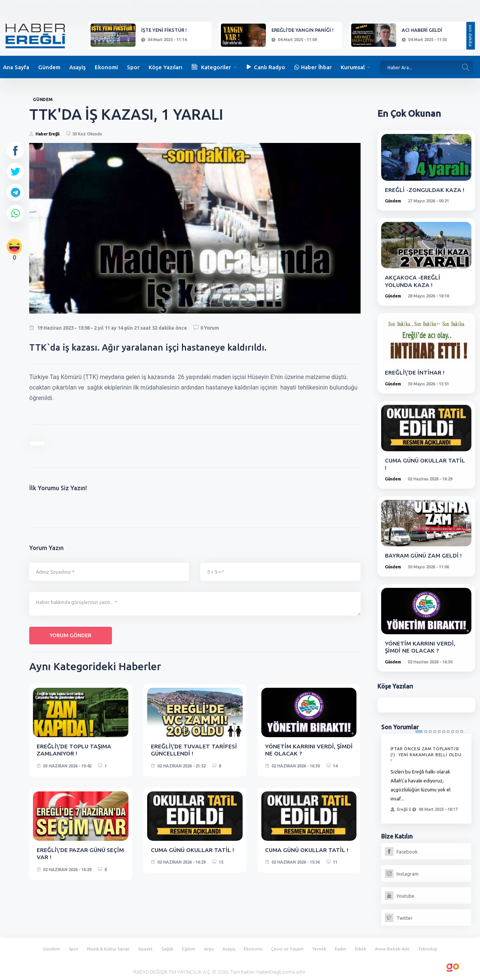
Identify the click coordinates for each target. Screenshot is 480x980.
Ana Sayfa (16, 67)
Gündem (49, 67)
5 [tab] (439, 730)
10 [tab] (462, 730)
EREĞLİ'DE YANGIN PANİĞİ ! (303, 30)
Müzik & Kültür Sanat (103, 947)
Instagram (402, 873)
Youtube (400, 895)
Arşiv (209, 947)
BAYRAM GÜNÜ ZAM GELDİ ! (424, 555)
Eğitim (188, 947)
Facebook (401, 851)
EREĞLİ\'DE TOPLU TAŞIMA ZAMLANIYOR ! (75, 750)
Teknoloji (437, 947)
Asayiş (78, 67)
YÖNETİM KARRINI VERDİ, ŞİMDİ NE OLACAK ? (301, 750)
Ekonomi (106, 67)
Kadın (345, 947)
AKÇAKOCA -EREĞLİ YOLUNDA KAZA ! (413, 281)
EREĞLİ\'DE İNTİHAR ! (415, 372)
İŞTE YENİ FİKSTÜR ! (164, 30)
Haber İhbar (313, 67)
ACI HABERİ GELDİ (422, 30)
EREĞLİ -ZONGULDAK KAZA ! (425, 190)
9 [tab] (457, 730)
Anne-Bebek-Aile (399, 947)
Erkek (366, 947)
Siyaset (142, 947)
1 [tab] (419, 730)
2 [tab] (426, 730)
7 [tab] (448, 730)
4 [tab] (435, 730)
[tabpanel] (426, 778)
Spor (133, 67)
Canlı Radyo (265, 67)
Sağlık (165, 947)
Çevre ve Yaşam (290, 947)
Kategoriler (211, 67)
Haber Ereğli (48, 134)
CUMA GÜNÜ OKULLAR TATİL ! (194, 849)
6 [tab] (444, 730)
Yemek (323, 947)
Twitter (399, 917)
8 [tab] (453, 730)
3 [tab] (430, 730)
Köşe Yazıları (165, 67)
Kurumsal (353, 67)
